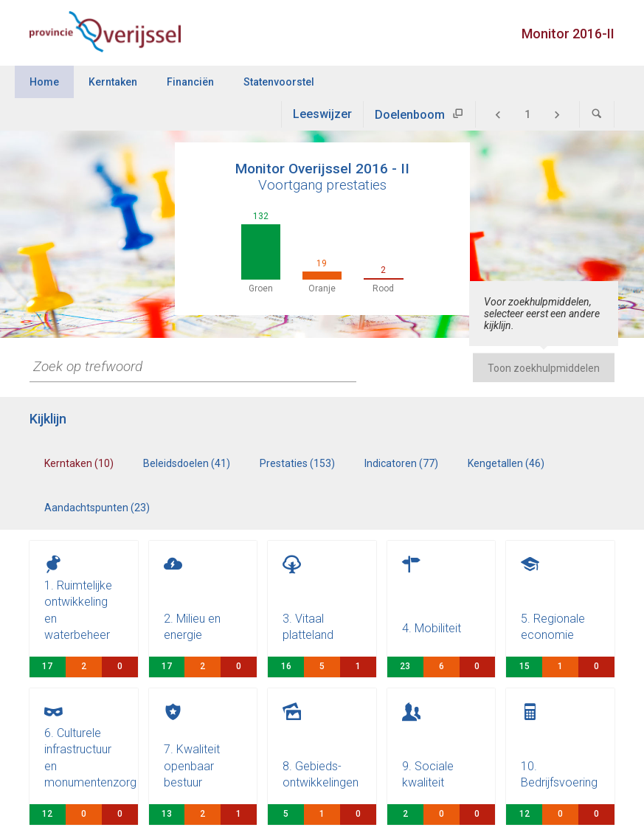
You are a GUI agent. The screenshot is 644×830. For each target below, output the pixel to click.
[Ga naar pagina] (527, 114)
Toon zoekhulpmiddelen (544, 368)
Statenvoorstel (279, 82)
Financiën (190, 82)
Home (44, 82)
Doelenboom (410, 115)
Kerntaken (113, 82)
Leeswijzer (322, 114)
